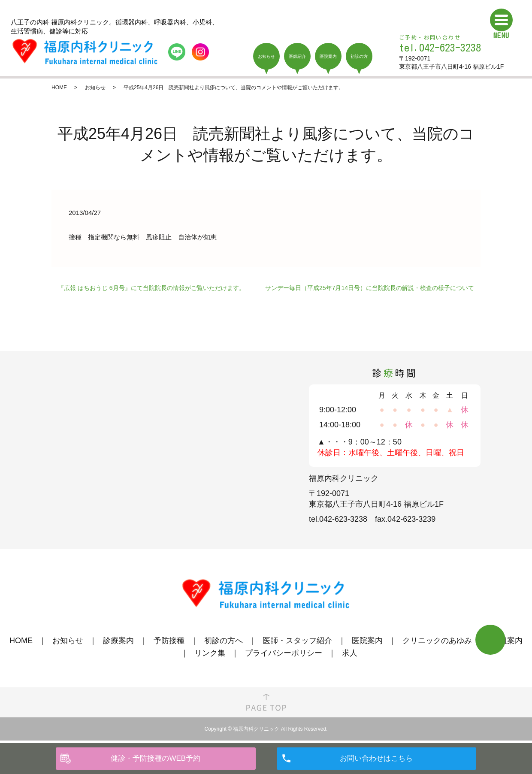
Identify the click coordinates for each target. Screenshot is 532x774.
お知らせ (95, 88)
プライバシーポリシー (284, 653)
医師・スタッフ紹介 (297, 641)
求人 (350, 653)
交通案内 (507, 641)
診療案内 (118, 641)
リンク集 (210, 653)
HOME (59, 88)
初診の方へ (224, 641)
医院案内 (367, 641)
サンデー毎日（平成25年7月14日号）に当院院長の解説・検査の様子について (370, 288)
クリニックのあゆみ (437, 641)
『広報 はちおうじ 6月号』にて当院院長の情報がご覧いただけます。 (151, 288)
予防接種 (169, 641)
